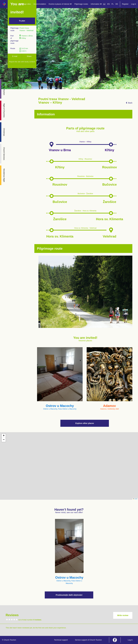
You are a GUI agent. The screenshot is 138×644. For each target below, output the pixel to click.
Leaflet (135, 499)
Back (129, 103)
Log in (134, 4)
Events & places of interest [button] (60, 4)
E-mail (15, 56)
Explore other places (85, 423)
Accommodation (40, 4)
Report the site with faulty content (22, 62)
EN (108, 4)
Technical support (61, 640)
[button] (4, 436)
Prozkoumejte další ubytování (69, 595)
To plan (22, 21)
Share (29, 56)
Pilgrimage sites (25, 4)
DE (117, 4)
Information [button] (96, 4)
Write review (123, 615)
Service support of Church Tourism (88, 640)
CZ (104, 4)
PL (113, 4)
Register (125, 4)
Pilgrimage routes (81, 4)
